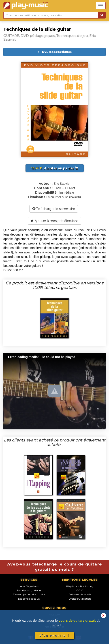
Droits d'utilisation (80, 599)
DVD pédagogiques (54, 52)
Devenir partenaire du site (29, 594)
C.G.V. (80, 590)
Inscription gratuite (29, 590)
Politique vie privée (80, 594)
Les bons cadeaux (29, 599)
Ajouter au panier (55, 168)
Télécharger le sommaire (54, 209)
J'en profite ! (54, 635)
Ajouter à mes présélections (54, 221)
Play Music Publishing (80, 586)
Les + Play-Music (29, 586)
